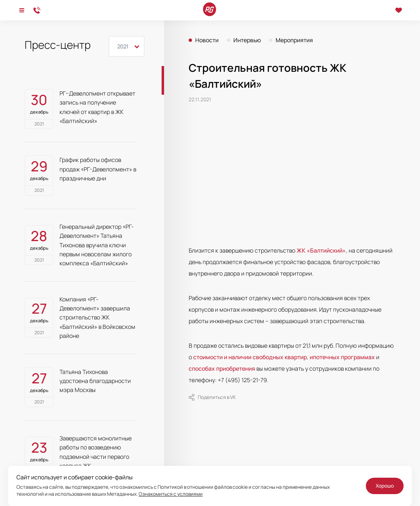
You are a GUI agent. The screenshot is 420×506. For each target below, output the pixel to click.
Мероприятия (294, 40)
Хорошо (385, 486)
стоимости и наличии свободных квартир (250, 357)
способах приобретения (222, 368)
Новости (207, 40)
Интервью (247, 40)
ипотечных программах (342, 357)
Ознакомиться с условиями (171, 494)
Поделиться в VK (212, 397)
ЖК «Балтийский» (321, 250)
